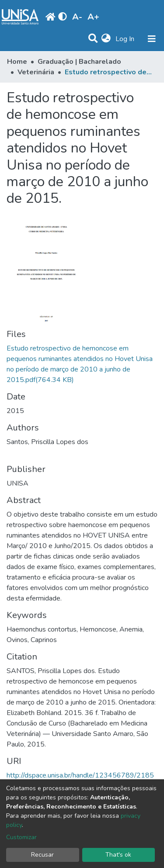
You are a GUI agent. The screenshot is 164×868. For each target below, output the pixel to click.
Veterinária (36, 72)
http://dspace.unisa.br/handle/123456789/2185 (80, 775)
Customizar (21, 837)
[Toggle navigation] (152, 39)
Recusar (42, 855)
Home (17, 62)
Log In (126, 39)
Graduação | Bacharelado (79, 62)
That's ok (118, 855)
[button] (106, 39)
